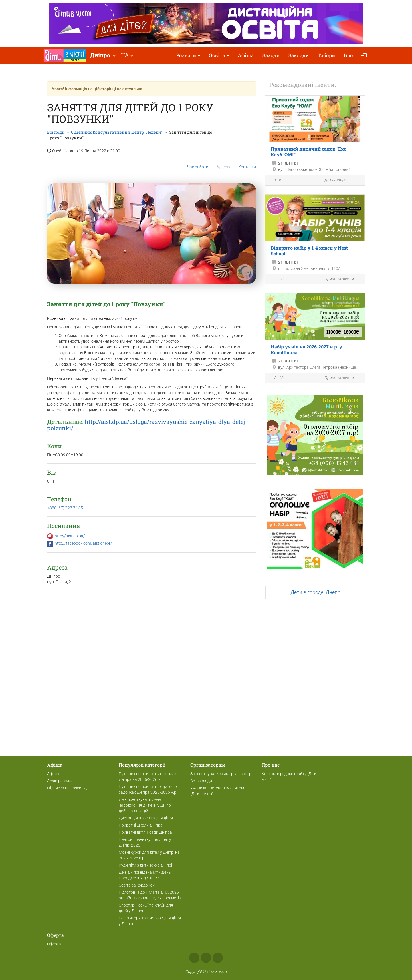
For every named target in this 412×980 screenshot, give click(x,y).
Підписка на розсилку (67, 788)
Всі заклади (201, 781)
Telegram (218, 958)
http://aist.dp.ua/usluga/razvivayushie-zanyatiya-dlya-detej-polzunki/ (147, 425)
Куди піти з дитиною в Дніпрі (145, 865)
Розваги (188, 55)
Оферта (54, 944)
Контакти (247, 162)
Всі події (56, 132)
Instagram (206, 958)
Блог (350, 55)
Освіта (219, 55)
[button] (103, 56)
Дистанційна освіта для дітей (146, 818)
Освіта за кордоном (137, 885)
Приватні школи (336, 279)
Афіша (246, 55)
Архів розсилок (61, 781)
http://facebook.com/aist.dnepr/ (83, 543)
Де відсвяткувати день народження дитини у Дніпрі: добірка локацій (146, 805)
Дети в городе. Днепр (315, 592)
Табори (326, 55)
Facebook (194, 958)
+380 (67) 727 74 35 (65, 508)
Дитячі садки (333, 180)
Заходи (271, 55)
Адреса (223, 162)
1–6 (275, 181)
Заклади (299, 55)
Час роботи (198, 162)
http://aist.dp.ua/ (70, 536)
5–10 (276, 280)
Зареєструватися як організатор (221, 774)
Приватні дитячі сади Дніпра (145, 832)
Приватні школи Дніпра (141, 825)
